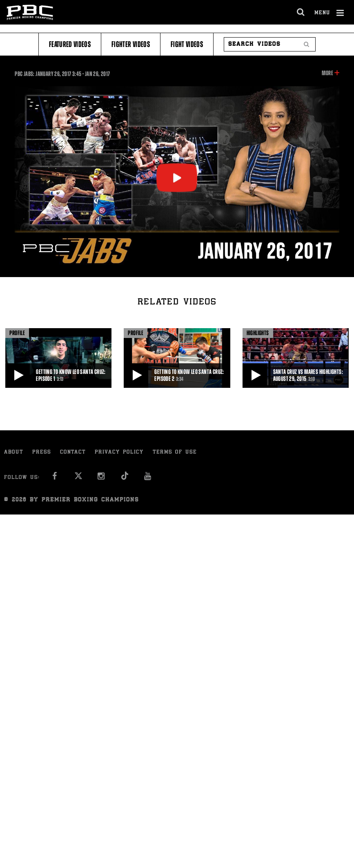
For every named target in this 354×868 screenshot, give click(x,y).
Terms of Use (175, 453)
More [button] (327, 73)
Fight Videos (187, 44)
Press (42, 453)
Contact (73, 453)
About (14, 453)
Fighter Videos (131, 44)
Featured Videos (70, 44)
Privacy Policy (119, 453)
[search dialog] (301, 12)
